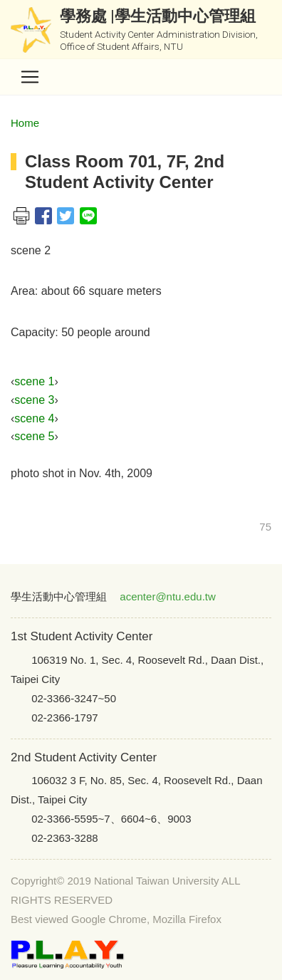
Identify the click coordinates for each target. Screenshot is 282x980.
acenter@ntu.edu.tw (167, 596)
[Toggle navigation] (30, 77)
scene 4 (34, 418)
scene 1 (34, 381)
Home (25, 123)
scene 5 (34, 436)
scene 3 (34, 400)
